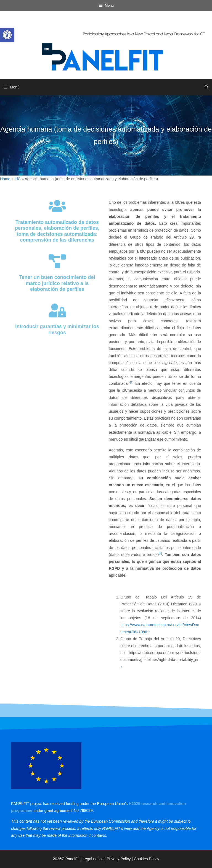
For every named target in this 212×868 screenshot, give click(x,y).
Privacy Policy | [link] (120, 859)
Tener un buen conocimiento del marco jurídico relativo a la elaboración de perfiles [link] (57, 283)
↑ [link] (149, 632)
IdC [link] (18, 179)
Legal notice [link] (93, 859)
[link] (7, 35)
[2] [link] (160, 553)
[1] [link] (132, 382)
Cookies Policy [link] (147, 859)
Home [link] (5, 179)
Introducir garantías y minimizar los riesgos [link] (57, 330)
